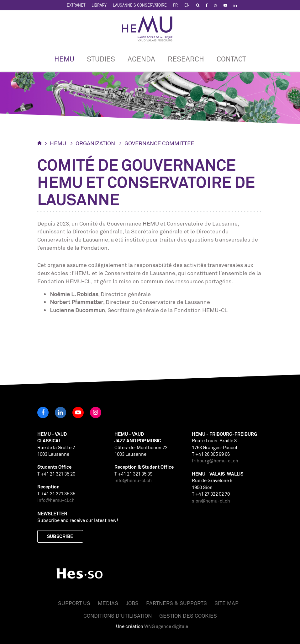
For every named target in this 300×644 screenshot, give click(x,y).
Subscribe (60, 536)
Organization (95, 143)
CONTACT (231, 59)
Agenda (141, 59)
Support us (74, 603)
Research (186, 59)
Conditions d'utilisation (118, 616)
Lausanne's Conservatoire (140, 5)
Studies (101, 59)
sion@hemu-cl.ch (211, 501)
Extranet (76, 5)
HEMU (64, 59)
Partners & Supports (176, 603)
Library (99, 5)
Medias (108, 603)
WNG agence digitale (166, 626)
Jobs (132, 603)
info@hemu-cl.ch (56, 500)
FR (175, 5)
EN (187, 5)
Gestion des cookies (188, 616)
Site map (226, 603)
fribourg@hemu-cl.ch (215, 461)
